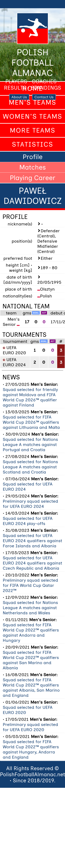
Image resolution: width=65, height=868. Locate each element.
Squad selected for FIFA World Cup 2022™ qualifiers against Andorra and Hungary (31, 633)
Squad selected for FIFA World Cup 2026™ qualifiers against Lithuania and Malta (31, 422)
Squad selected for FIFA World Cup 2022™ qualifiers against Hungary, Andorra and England (31, 749)
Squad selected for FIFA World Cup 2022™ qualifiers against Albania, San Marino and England (31, 688)
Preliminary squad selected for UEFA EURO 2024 (30, 504)
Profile (33, 157)
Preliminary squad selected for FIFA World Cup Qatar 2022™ (30, 585)
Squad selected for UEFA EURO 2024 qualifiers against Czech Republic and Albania (32, 563)
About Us (19, 97)
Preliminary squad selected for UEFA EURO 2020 (30, 727)
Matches (33, 167)
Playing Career (32, 178)
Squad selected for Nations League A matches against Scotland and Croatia (30, 467)
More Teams (33, 130)
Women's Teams (32, 116)
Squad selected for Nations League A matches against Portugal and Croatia (30, 444)
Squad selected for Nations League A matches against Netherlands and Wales (30, 608)
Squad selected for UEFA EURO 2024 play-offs (28, 521)
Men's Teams (32, 102)
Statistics (33, 144)
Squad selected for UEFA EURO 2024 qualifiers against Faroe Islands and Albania (32, 541)
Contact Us (44, 97)
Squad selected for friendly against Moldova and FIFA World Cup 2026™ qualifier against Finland (30, 397)
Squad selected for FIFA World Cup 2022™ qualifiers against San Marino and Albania (31, 660)
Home (32, 88)
